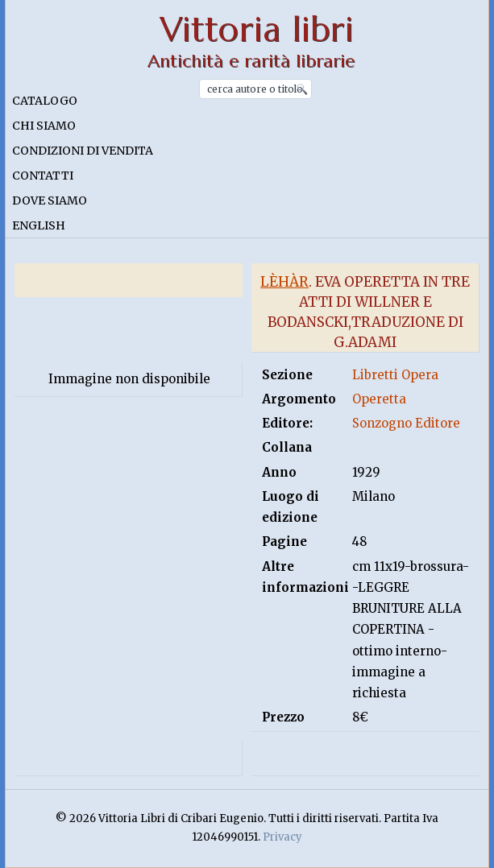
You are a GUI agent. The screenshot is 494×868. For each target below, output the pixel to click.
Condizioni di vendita (83, 151)
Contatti (43, 176)
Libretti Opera (395, 375)
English (39, 225)
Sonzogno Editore (406, 423)
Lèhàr (284, 282)
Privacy (282, 837)
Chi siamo (44, 126)
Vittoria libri (257, 29)
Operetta (379, 399)
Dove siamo (50, 200)
